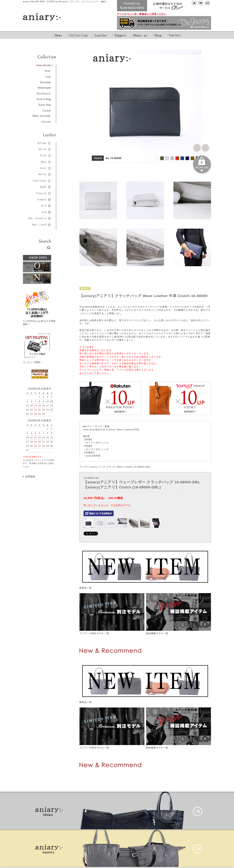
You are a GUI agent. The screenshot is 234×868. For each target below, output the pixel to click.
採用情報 (30, 476)
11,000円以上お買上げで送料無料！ (39, 321)
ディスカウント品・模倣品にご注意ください (142, 14)
